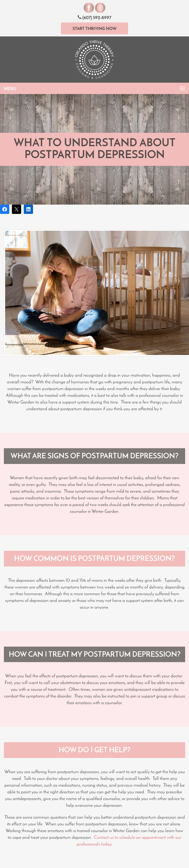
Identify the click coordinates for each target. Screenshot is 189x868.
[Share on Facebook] (5, 209)
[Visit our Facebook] (89, 8)
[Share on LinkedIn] (28, 209)
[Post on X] (17, 209)
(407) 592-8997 (94, 17)
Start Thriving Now (94, 28)
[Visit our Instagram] (100, 8)
